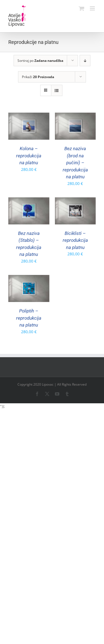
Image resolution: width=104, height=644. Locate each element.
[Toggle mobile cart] (82, 8)
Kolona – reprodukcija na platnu (29, 156)
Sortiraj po (40, 61)
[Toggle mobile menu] (93, 8)
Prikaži (38, 77)
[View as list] (57, 90)
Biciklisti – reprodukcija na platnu (75, 240)
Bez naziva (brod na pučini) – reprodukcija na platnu (75, 163)
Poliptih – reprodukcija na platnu (29, 318)
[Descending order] (85, 61)
